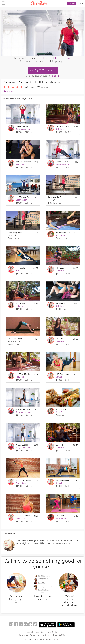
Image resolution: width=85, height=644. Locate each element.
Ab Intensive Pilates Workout (64, 233)
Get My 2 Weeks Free (43, 70)
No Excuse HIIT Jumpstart (55, 58)
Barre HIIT (60, 445)
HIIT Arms (60, 339)
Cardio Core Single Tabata (64, 162)
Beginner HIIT (62, 303)
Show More (8, 91)
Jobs (43, 632)
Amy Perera (61, 235)
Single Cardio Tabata (24, 126)
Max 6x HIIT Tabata (24, 410)
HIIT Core (20, 303)
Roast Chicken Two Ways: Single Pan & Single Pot (64, 410)
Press (37, 632)
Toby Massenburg (24, 129)
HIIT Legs (60, 268)
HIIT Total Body (23, 374)
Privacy (33, 635)
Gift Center (64, 635)
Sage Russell (61, 412)
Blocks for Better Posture (16, 339)
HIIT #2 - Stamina (24, 480)
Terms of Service (44, 635)
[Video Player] (42, 33)
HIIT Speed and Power (64, 480)
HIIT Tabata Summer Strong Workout (24, 197)
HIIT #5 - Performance (24, 516)
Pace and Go (61, 518)
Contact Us (23, 635)
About (30, 632)
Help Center (52, 632)
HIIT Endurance (62, 374)
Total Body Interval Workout (16, 233)
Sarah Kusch (21, 200)
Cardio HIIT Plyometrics (64, 126)
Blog (55, 635)
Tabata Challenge (24, 162)
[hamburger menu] (2, 3)
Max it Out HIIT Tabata (24, 445)
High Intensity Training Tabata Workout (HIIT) (55, 197)
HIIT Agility (21, 268)
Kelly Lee (60, 129)
